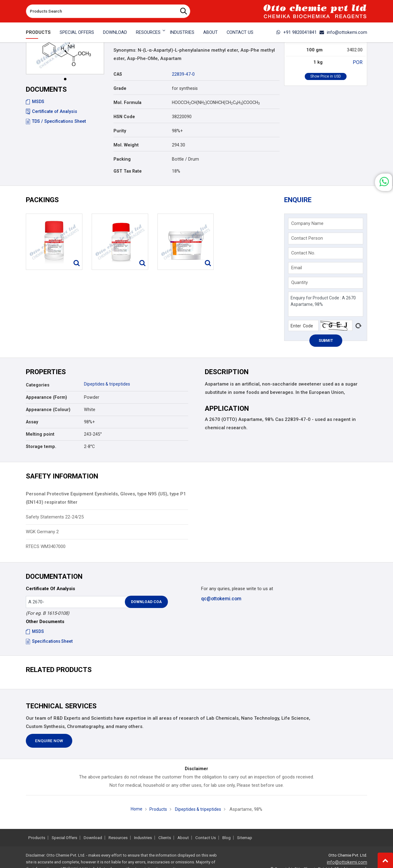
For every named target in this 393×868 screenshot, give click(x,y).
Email (297, 269)
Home (135, 811)
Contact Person (308, 239)
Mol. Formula (127, 102)
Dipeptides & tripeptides (107, 386)
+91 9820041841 (297, 32)
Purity (120, 131)
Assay (32, 424)
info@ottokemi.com (343, 32)
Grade (120, 88)
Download (115, 32)
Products (38, 32)
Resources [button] (148, 32)
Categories (38, 387)
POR (358, 62)
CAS (118, 74)
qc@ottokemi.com (221, 600)
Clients (165, 838)
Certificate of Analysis (52, 111)
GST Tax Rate (128, 171)
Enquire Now (49, 743)
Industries (182, 32)
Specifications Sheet (50, 643)
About (210, 32)
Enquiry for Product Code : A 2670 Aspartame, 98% (326, 305)
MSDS (35, 102)
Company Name (308, 225)
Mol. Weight (126, 145)
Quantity (300, 284)
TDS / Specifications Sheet (56, 121)
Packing (122, 159)
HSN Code (124, 117)
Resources (118, 838)
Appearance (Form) (46, 399)
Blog (226, 838)
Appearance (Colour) (48, 411)
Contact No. (304, 254)
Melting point (40, 436)
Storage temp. (41, 448)
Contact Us (240, 32)
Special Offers (77, 32)
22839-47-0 (183, 74)
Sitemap (245, 838)
